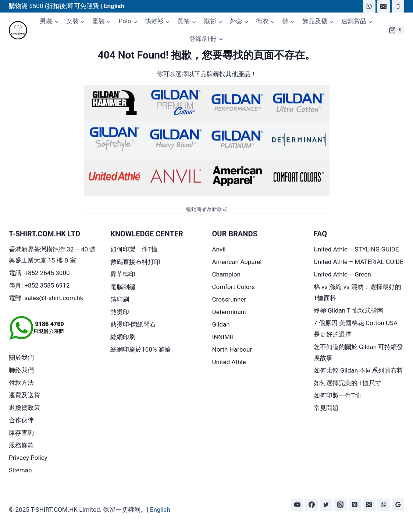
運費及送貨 (24, 395)
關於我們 (21, 357)
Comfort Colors (234, 287)
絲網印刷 (123, 337)
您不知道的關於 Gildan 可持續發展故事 (359, 353)
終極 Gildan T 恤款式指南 (348, 310)
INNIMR (223, 337)
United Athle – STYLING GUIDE (356, 249)
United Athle (229, 362)
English (160, 510)
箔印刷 (120, 299)
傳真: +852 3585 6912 (39, 285)
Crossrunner (229, 299)
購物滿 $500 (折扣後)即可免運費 (54, 6)
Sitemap (20, 470)
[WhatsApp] (369, 6)
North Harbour (232, 349)
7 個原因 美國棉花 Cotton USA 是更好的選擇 (356, 329)
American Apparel (237, 262)
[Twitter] (326, 505)
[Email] (384, 6)
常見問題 (326, 408)
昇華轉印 (123, 274)
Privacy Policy (28, 458)
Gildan (221, 324)
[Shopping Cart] (396, 30)
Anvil (219, 249)
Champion (226, 274)
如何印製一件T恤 (134, 249)
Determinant (229, 312)
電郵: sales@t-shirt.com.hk (46, 298)
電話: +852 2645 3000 (39, 273)
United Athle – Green (342, 274)
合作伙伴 (21, 420)
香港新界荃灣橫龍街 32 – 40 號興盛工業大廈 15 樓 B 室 (52, 255)
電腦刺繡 (123, 287)
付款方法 (21, 383)
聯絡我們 (21, 370)
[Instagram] (341, 505)
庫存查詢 (21, 433)
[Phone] (398, 6)
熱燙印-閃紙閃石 (133, 324)
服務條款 (21, 445)
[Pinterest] (355, 505)
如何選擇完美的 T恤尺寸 (348, 383)
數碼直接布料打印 (135, 262)
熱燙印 (120, 312)
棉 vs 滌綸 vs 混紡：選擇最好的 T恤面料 (357, 293)
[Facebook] (311, 505)
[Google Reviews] (398, 505)
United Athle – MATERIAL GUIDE (359, 262)
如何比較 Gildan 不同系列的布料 (359, 370)
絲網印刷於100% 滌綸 (140, 349)
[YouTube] (297, 505)
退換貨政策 (24, 408)
